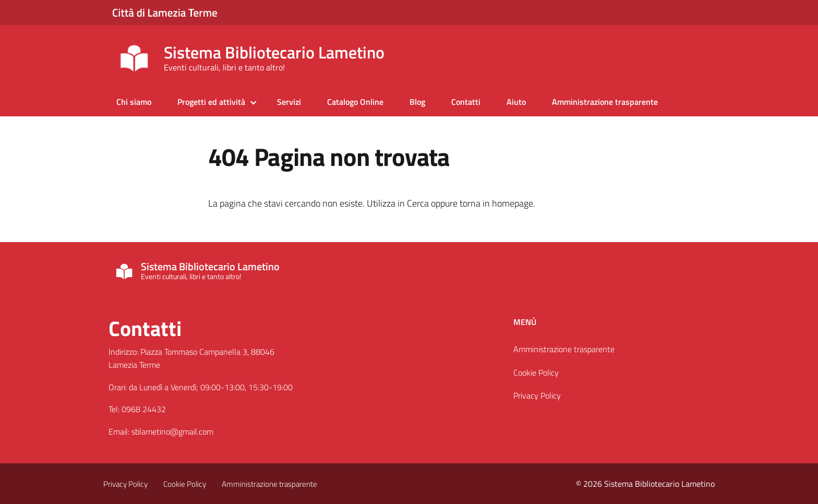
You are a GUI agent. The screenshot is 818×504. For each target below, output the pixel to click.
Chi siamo (134, 102)
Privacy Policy (537, 395)
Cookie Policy (536, 373)
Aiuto (516, 102)
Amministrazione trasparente (605, 102)
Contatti (466, 102)
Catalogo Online (355, 102)
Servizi (289, 102)
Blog (417, 102)
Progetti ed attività (211, 102)
